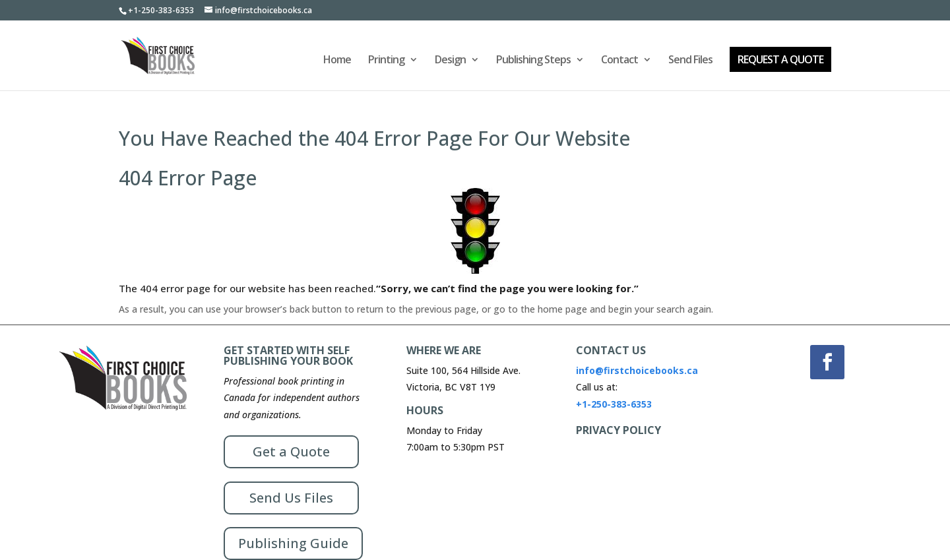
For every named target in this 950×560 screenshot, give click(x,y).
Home (337, 61)
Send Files (690, 61)
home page (562, 309)
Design (450, 61)
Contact (619, 61)
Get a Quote (291, 451)
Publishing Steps (533, 61)
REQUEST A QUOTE (780, 59)
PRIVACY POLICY (618, 430)
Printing (386, 61)
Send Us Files (291, 498)
